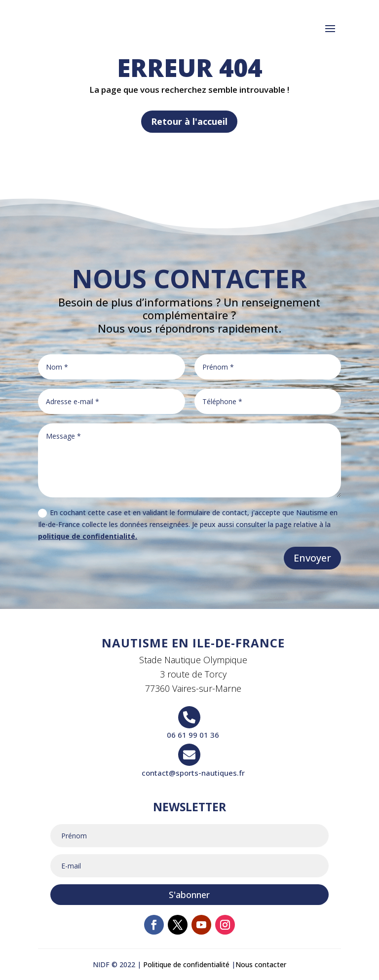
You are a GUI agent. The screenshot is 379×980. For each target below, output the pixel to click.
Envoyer (312, 558)
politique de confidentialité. (88, 536)
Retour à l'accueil (189, 121)
